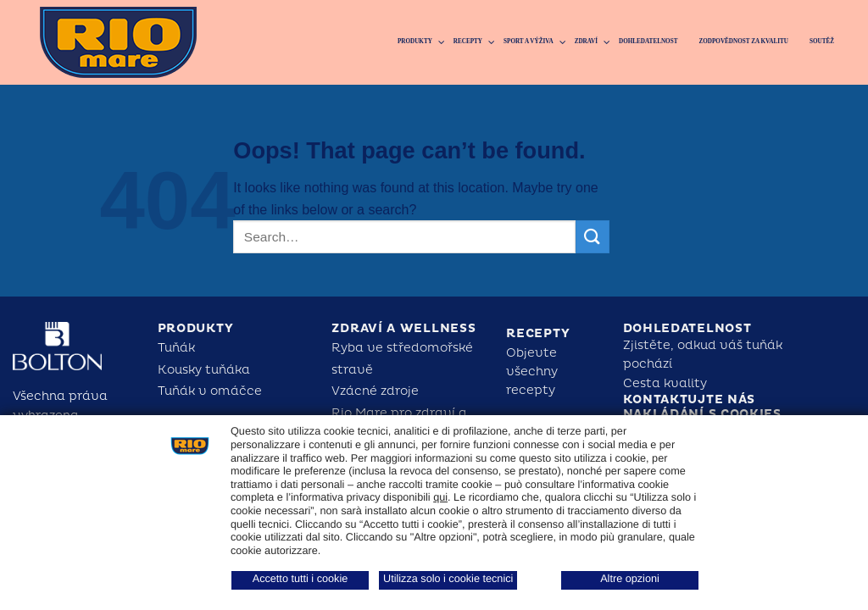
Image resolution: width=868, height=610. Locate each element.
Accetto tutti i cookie (300, 579)
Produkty (196, 328)
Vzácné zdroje (375, 391)
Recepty (538, 333)
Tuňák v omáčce (210, 391)
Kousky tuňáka (204, 370)
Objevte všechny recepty (532, 372)
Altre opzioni (630, 579)
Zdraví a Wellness (403, 328)
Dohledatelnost (687, 328)
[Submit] (593, 237)
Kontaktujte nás (690, 399)
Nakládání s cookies (702, 414)
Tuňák (176, 348)
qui (440, 497)
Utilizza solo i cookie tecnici (448, 579)
